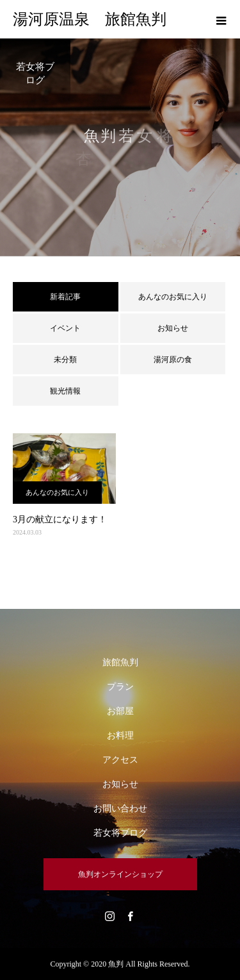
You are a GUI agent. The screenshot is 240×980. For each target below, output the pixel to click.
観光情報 (65, 391)
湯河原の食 (173, 360)
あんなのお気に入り (173, 297)
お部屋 (120, 711)
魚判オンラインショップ (120, 874)
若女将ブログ (120, 833)
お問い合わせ (120, 809)
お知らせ (173, 328)
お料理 (120, 735)
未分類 (65, 360)
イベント (65, 328)
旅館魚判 (120, 662)
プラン (120, 687)
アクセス (120, 760)
